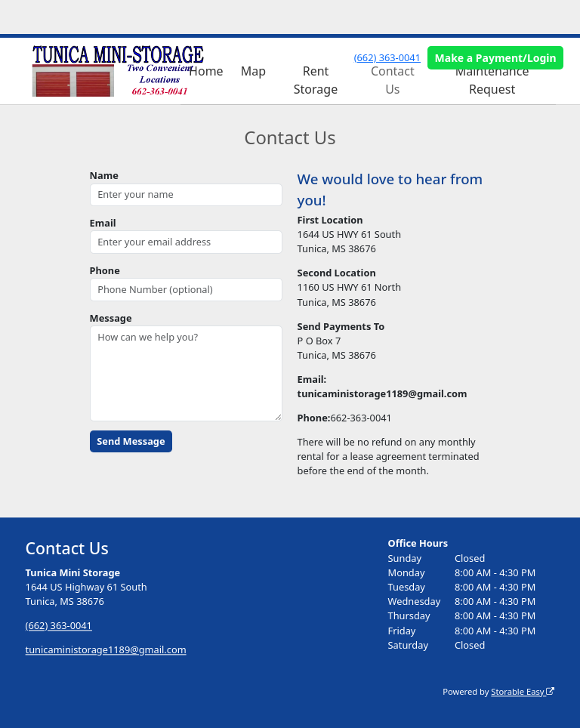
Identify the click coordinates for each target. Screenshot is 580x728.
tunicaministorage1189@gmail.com (106, 649)
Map (253, 71)
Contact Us (393, 80)
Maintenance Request (492, 80)
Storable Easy (523, 691)
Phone (105, 270)
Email (103, 223)
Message (111, 318)
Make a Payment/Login (496, 58)
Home (206, 71)
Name (104, 175)
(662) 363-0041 (387, 57)
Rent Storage (316, 80)
